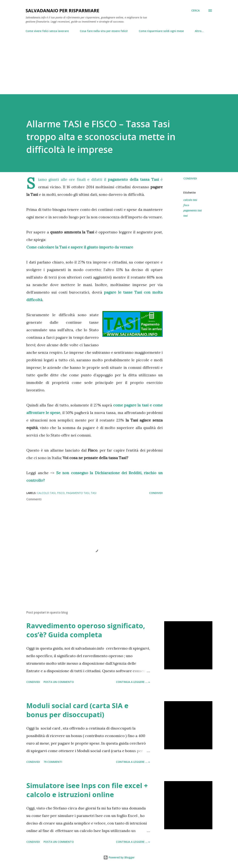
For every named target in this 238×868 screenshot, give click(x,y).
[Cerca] (195, 11)
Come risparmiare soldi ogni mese (161, 31)
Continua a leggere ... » (133, 682)
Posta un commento (59, 682)
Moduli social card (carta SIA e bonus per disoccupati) (77, 710)
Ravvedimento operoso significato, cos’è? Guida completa (86, 630)
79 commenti (53, 762)
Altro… (199, 31)
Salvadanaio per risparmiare (62, 10)
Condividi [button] (190, 178)
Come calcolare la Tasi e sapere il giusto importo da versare (80, 247)
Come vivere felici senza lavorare (47, 31)
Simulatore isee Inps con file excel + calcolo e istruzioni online (87, 790)
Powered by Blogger (119, 857)
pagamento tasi (193, 210)
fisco (186, 205)
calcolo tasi (190, 200)
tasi (186, 216)
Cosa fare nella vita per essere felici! (104, 31)
